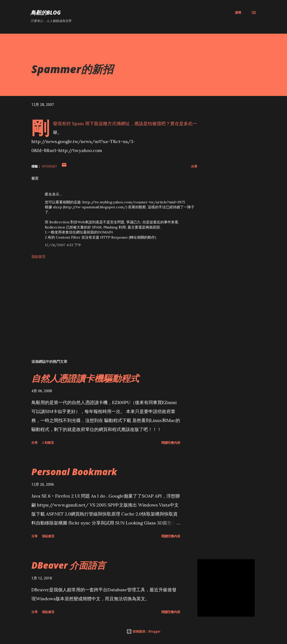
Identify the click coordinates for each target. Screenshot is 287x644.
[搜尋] (238, 13)
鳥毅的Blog (46, 12)
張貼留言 (39, 257)
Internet (49, 166)
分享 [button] (194, 166)
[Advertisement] (107, 303)
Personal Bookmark (74, 472)
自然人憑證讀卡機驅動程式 (85, 378)
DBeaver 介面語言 (68, 565)
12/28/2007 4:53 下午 (63, 245)
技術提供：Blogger (143, 631)
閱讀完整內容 (171, 443)
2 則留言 (48, 443)
